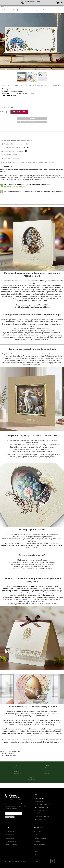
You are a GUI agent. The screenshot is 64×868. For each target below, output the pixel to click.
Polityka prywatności (40, 845)
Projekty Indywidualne (11, 845)
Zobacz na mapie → (40, 819)
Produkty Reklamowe (11, 841)
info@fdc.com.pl (38, 801)
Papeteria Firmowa (10, 838)
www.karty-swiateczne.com (24, 586)
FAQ (35, 854)
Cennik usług (38, 835)
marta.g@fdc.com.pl (40, 813)
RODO (36, 851)
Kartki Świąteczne (10, 835)
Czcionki (32, 119)
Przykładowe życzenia (40, 838)
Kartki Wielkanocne (10, 831)
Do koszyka (19, 112)
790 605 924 (25, 148)
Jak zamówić (37, 831)
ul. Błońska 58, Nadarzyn (41, 816)
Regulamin (37, 841)
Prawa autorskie (38, 848)
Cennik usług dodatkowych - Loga (32, 122)
